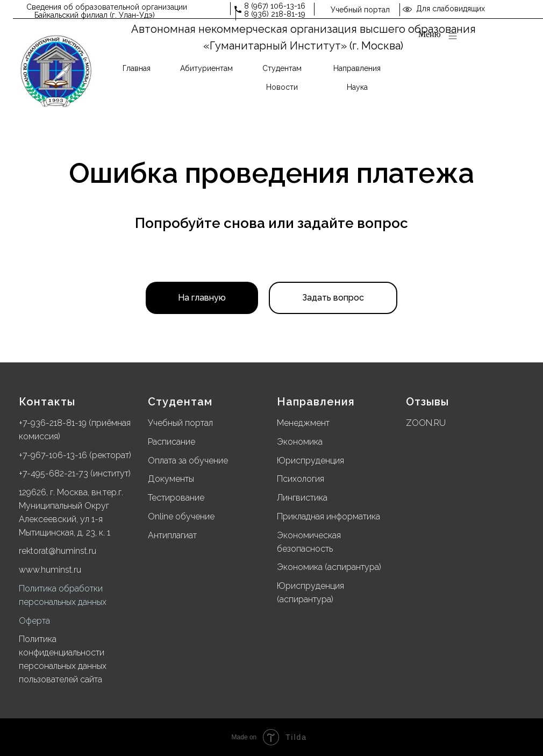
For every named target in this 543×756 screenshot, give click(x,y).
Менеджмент (303, 423)
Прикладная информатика (328, 516)
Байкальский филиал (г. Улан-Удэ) (95, 15)
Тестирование (176, 498)
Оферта (34, 621)
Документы (171, 479)
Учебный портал (360, 10)
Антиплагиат (172, 535)
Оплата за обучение (188, 461)
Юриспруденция (310, 461)
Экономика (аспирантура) (329, 567)
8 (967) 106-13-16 (275, 6)
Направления (316, 402)
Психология (301, 479)
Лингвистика (302, 498)
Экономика (300, 442)
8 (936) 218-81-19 (275, 14)
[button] (333, 298)
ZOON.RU (426, 423)
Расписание (172, 442)
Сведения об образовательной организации (107, 7)
